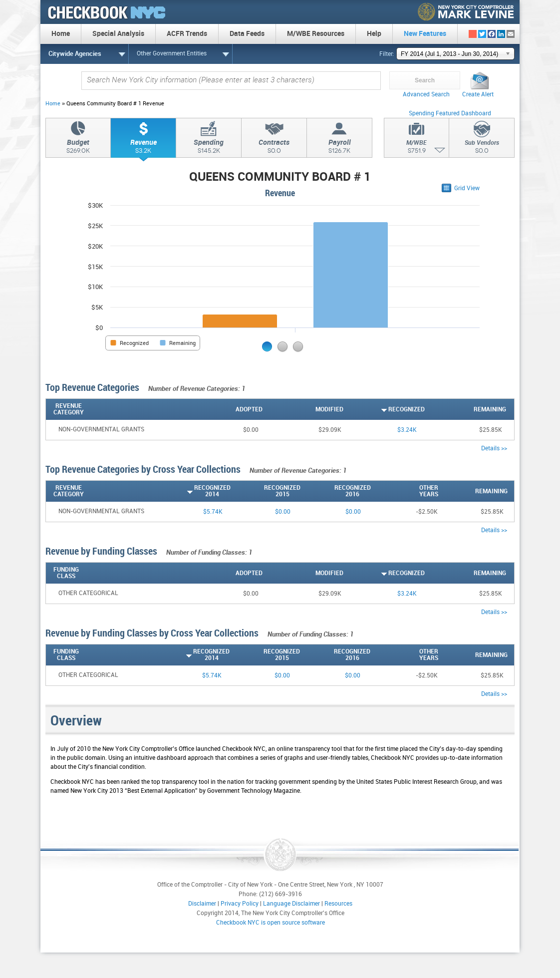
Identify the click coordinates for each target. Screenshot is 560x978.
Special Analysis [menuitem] (118, 34)
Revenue (143, 148)
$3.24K (407, 430)
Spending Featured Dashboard (450, 114)
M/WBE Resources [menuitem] (316, 34)
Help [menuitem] (374, 34)
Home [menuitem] (61, 34)
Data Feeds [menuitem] (247, 34)
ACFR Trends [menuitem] (187, 34)
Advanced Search (426, 95)
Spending (209, 148)
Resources (338, 904)
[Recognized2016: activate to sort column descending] (336, 491)
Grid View (467, 188)
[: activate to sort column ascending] (510, 409)
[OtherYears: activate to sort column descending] (405, 491)
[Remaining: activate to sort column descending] (465, 409)
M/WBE (417, 148)
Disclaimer (202, 904)
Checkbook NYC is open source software (271, 923)
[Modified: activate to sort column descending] (303, 409)
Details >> (494, 449)
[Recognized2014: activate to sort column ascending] (195, 491)
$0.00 (283, 512)
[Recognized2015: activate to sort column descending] (266, 491)
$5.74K (213, 512)
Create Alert (478, 95)
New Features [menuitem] (425, 34)
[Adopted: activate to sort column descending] (222, 409)
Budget (78, 148)
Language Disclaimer (291, 904)
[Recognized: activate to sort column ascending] (384, 409)
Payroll (339, 148)
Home (53, 104)
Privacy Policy (240, 904)
